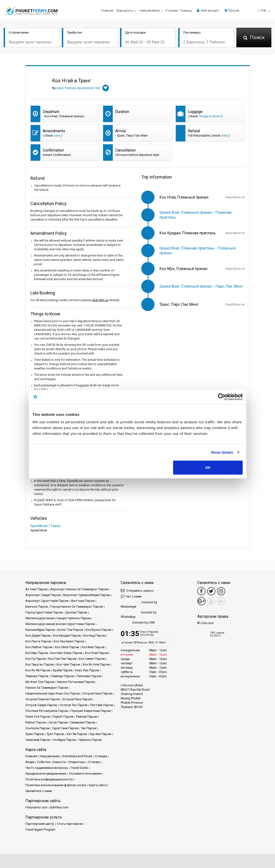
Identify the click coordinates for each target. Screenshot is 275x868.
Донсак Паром (76, 612)
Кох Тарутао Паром (40, 664)
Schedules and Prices (77, 756)
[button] (247, 10)
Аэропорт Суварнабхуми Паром (86, 595)
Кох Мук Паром (37, 653)
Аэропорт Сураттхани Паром (47, 601)
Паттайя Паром (102, 705)
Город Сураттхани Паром (44, 612)
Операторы (77, 762)
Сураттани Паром (65, 728)
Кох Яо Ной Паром (96, 664)
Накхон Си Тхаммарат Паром (47, 688)
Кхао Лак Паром (87, 670)
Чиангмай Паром (38, 740)
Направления (50, 756)
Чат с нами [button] (131, 596)
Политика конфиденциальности (49, 779)
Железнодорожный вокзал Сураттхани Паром (60, 624)
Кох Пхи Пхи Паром (62, 659)
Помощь (186, 10)
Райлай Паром (87, 717)
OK (208, 468)
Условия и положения (85, 774)
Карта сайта (98, 785)
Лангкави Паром (89, 676)
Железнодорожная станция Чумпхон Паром (58, 618)
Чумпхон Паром (90, 740)
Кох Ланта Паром (38, 641)
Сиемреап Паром (83, 722)
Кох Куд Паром (94, 635)
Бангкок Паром (37, 607)
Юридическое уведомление (46, 774)
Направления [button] (150, 10)
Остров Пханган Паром (42, 699)
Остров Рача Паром (77, 699)
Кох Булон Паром (99, 630)
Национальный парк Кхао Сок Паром (53, 693)
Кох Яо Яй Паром (38, 670)
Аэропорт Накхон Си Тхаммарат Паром (79, 589)
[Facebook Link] (201, 591)
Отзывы (94, 762)
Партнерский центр (40, 824)
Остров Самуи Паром (41, 705)
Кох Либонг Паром (39, 647)
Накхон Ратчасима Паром (76, 682)
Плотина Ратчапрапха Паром (47, 711)
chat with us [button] (100, 300)
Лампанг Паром (37, 676)
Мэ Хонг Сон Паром (40, 682)
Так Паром (89, 728)
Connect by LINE (138, 623)
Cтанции (172, 10)
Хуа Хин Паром (100, 734)
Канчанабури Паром (40, 630)
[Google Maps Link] (201, 601)
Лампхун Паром (62, 676)
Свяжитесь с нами (39, 791)
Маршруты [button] (125, 10)
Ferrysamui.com (36, 807)
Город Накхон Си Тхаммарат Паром (77, 607)
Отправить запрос (137, 590)
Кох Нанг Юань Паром (66, 653)
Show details (222, 452)
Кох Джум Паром (38, 635)
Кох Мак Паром (93, 647)
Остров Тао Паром (74, 705)
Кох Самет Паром (92, 659)
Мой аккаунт (208, 10)
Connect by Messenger (139, 604)
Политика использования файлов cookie (56, 785)
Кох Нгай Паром (97, 653)
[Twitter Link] (211, 591)
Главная (107, 10)
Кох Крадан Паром (67, 635)
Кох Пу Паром (35, 659)
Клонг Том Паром (70, 630)
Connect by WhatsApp (139, 615)
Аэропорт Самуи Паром (43, 595)
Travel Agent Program (40, 830)
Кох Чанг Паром (68, 664)
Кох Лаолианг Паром (69, 641)
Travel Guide (79, 768)
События (43, 762)
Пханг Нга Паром (38, 717)
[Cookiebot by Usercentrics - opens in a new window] (222, 397)
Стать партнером (70, 824)
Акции (30, 762)
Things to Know (210, 116)
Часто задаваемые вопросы (47, 768)
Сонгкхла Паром (37, 728)
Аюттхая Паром (83, 601)
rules (57, 135)
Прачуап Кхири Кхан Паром (91, 711)
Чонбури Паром (64, 740)
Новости (59, 762)
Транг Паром (35, 734)
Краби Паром (63, 670)
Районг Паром (36, 722)
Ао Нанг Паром (36, 589)
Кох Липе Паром (67, 647)
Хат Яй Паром (77, 734)
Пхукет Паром (63, 717)
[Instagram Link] (221, 591)
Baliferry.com (59, 807)
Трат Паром (55, 734)
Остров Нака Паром (97, 693)
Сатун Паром (58, 722)
